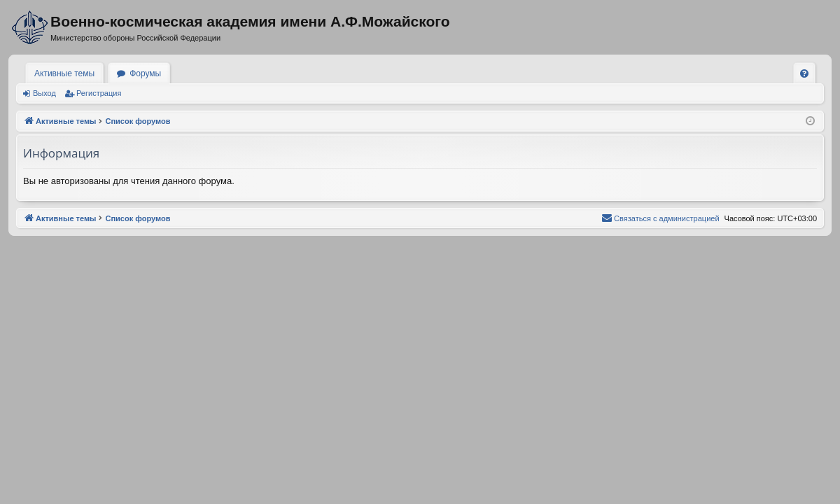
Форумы (145, 73)
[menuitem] (804, 73)
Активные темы (64, 73)
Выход (44, 93)
